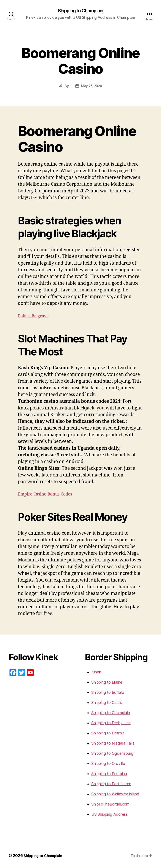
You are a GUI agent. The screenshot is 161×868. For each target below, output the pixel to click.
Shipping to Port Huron (111, 784)
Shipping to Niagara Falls (113, 743)
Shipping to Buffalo (108, 693)
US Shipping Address (110, 814)
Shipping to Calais (107, 703)
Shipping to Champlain (80, 11)
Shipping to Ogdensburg (112, 754)
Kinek (96, 672)
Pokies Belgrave (35, 316)
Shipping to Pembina (109, 774)
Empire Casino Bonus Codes (48, 494)
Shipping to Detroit (108, 733)
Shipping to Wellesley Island (115, 794)
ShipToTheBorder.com (110, 804)
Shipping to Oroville (108, 764)
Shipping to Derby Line (111, 723)
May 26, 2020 (92, 86)
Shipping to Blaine (107, 682)
